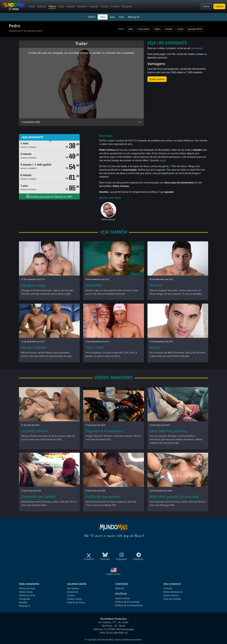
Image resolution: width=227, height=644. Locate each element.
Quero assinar (157, 79)
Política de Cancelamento (129, 605)
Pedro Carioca (108, 219)
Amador (71, 6)
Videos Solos (26, 592)
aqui (162, 160)
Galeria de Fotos (76, 602)
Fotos (61, 6)
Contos (104, 6)
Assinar (219, 6)
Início (32, 6)
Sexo (112, 17)
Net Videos (73, 588)
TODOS (92, 17)
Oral (121, 17)
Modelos (82, 6)
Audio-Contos (75, 599)
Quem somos (123, 598)
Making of (24, 606)
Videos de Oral (27, 595)
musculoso (143, 29)
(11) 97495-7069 (112, 629)
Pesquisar (127, 6)
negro (157, 29)
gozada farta (195, 29)
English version (114, 574)
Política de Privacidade (128, 602)
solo (130, 29)
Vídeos (52, 6)
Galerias (94, 6)
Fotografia (25, 599)
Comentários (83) (31, 122)
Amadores (73, 592)
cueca (180, 29)
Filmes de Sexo (27, 588)
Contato (115, 6)
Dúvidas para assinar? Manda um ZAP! (49, 196)
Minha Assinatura (173, 592)
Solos (103, 17)
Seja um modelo (172, 599)
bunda (169, 29)
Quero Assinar (171, 595)
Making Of (134, 17)
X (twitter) (89, 558)
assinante (197, 48)
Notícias (42, 6)
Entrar (206, 6)
